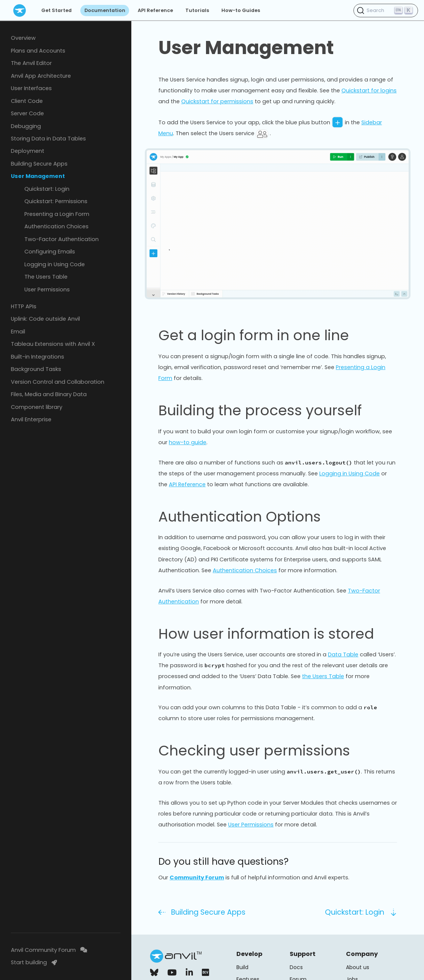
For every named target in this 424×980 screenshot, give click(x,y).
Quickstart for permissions (217, 101)
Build (242, 967)
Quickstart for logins (369, 90)
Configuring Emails (50, 252)
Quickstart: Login (47, 189)
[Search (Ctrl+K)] (386, 11)
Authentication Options (240, 517)
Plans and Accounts (38, 51)
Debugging (26, 126)
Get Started (56, 10)
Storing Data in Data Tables (48, 139)
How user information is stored (266, 634)
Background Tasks (36, 369)
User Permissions (47, 289)
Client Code (27, 101)
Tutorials (197, 10)
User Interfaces (31, 88)
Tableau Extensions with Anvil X (53, 344)
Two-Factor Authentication (62, 239)
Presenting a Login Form (57, 214)
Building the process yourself (260, 410)
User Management (38, 176)
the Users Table (323, 676)
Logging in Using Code (55, 264)
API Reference (155, 10)
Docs (296, 967)
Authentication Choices (56, 226)
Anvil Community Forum (49, 950)
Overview (23, 38)
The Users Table (46, 277)
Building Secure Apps (39, 164)
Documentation (105, 10)
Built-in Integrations (38, 357)
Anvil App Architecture (41, 76)
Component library (37, 407)
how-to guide (188, 442)
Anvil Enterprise (31, 419)
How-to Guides (241, 10)
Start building (34, 962)
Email (18, 332)
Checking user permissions (254, 751)
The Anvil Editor (31, 63)
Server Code (27, 113)
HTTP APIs (24, 306)
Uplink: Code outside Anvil (45, 319)
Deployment (28, 151)
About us (358, 967)
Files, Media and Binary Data (49, 394)
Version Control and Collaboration (58, 382)
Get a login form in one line (254, 335)
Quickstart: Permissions (56, 201)
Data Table (343, 654)
